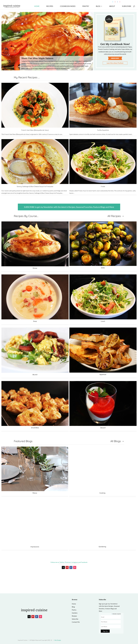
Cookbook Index (68, 7)
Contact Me (76, 622)
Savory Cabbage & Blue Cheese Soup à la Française (35, 186)
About (112, 7)
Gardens (75, 613)
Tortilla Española (103, 130)
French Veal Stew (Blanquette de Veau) (35, 130)
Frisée (103, 186)
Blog (98, 7)
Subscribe (127, 7)
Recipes (50, 7)
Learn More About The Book (115, 63)
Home (37, 7)
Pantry (86, 7)
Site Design (58, 640)
